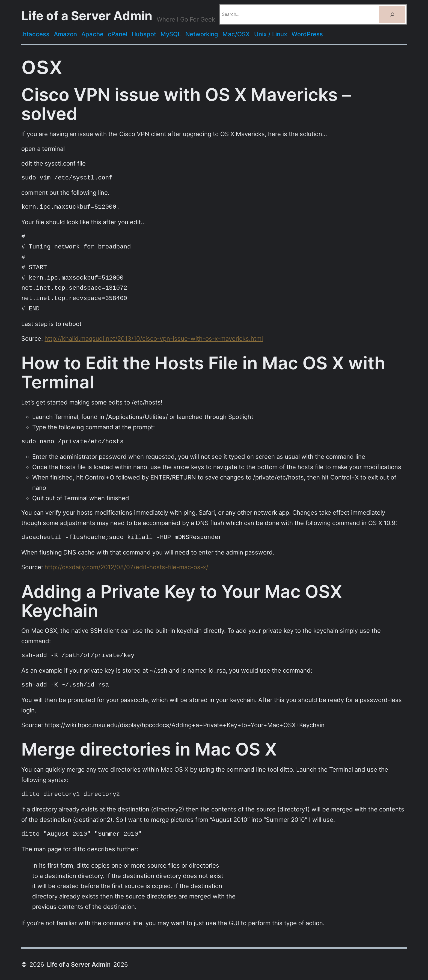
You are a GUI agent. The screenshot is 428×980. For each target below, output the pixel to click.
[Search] (392, 14)
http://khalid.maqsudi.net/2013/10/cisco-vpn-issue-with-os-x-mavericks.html (154, 338)
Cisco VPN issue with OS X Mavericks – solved (186, 104)
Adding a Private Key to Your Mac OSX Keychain (182, 601)
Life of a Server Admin (87, 16)
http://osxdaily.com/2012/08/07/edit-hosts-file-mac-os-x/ (126, 567)
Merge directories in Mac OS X (149, 749)
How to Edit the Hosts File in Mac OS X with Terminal (203, 373)
